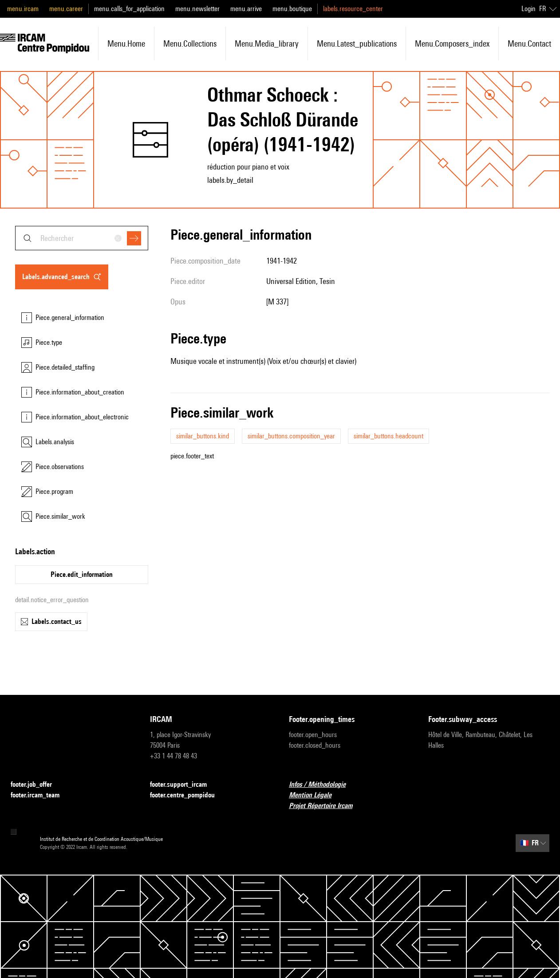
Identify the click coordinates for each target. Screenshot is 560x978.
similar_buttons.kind (203, 436)
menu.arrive (246, 9)
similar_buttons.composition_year (291, 436)
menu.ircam (23, 9)
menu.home (126, 43)
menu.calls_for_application (129, 9)
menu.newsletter (197, 9)
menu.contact (529, 43)
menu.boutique (292, 9)
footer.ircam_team (40, 795)
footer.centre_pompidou (188, 795)
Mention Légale (315, 795)
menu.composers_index (452, 43)
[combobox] (82, 238)
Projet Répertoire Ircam (326, 806)
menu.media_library (267, 43)
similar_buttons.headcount (388, 436)
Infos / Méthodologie (323, 785)
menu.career (66, 9)
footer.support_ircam (184, 785)
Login (528, 9)
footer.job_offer (37, 785)
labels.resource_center (353, 9)
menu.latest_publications (357, 43)
